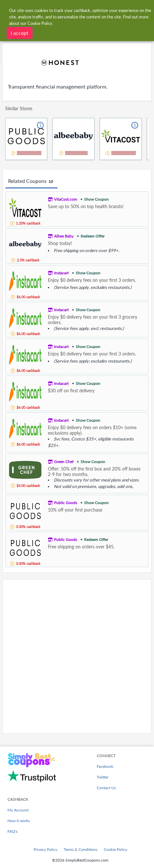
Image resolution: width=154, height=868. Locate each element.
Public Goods (66, 503)
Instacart (61, 273)
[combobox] (83, 9)
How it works (19, 821)
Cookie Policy (115, 849)
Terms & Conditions (81, 849)
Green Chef (64, 462)
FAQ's (12, 831)
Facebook (105, 766)
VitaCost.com (66, 199)
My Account (18, 810)
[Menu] (8, 9)
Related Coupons (32, 181)
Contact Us (106, 788)
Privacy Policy (45, 849)
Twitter (103, 777)
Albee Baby (64, 236)
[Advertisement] (77, 656)
